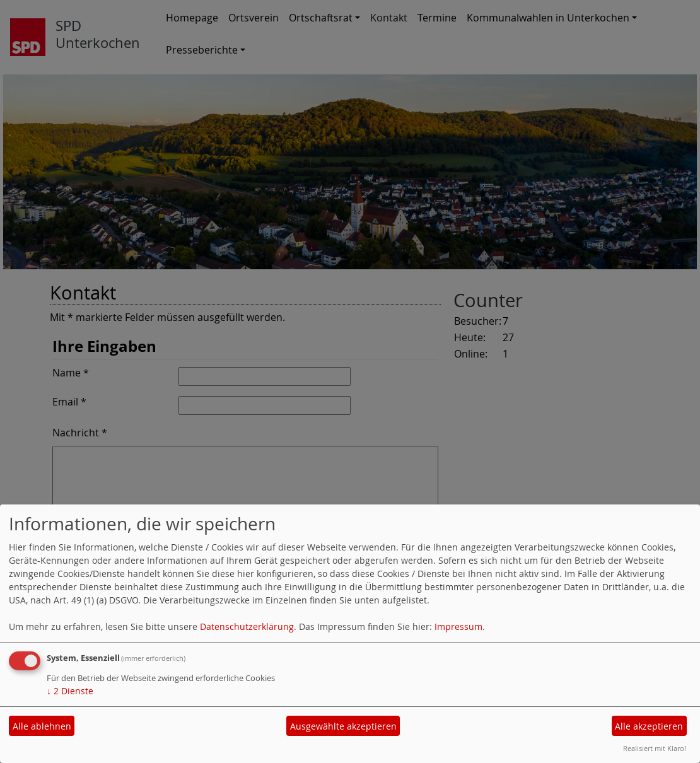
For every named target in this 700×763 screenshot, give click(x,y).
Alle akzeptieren (649, 726)
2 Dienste (70, 691)
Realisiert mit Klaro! (655, 748)
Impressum (458, 626)
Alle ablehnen (42, 726)
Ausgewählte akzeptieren (343, 726)
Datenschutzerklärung (247, 626)
